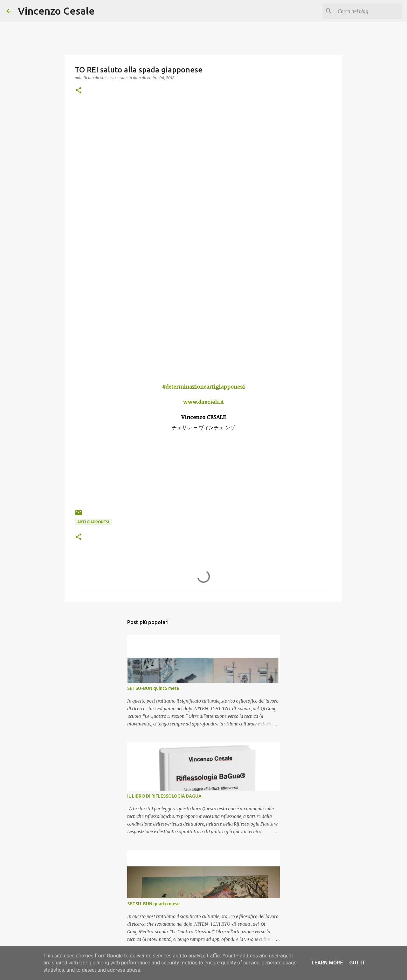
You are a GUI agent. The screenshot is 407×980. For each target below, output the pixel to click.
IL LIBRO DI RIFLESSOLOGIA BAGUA (164, 796)
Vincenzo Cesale (56, 11)
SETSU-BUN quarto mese (153, 904)
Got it (357, 963)
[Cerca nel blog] (369, 11)
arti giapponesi (93, 522)
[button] (79, 91)
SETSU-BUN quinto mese (153, 688)
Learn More (327, 963)
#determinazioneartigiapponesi (203, 387)
